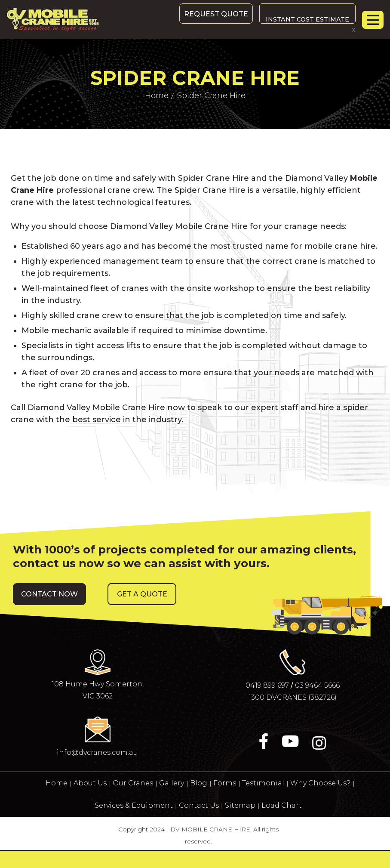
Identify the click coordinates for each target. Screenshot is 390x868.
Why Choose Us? (320, 783)
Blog (199, 783)
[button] (49, 594)
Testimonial (263, 783)
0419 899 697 (267, 685)
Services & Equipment (134, 805)
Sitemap (240, 805)
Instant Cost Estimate (305, 14)
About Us (90, 783)
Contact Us (199, 805)
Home (57, 783)
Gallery (172, 783)
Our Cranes (133, 783)
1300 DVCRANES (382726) (293, 697)
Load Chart (282, 805)
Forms (225, 783)
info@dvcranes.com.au (97, 752)
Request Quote (211, 14)
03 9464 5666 (317, 685)
